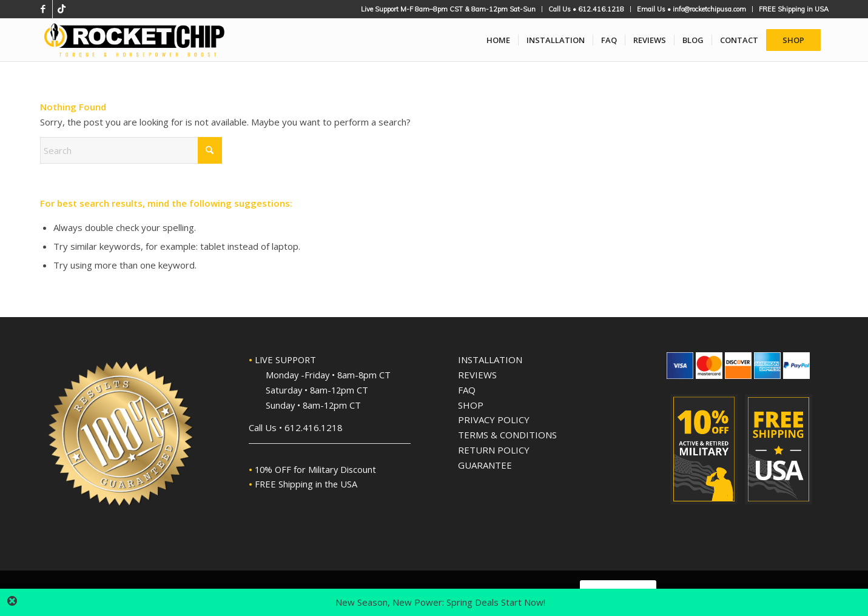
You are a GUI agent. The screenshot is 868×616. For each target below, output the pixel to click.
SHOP (471, 405)
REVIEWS (477, 375)
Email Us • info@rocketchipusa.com (691, 9)
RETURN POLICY (494, 450)
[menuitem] (449, 9)
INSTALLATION (490, 360)
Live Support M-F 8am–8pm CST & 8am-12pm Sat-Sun (448, 9)
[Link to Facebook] (43, 9)
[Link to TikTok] (62, 9)
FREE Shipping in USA (794, 9)
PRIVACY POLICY (494, 420)
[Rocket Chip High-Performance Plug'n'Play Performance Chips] (135, 40)
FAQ (467, 390)
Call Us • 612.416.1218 (586, 9)
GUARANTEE (485, 465)
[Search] (131, 150)
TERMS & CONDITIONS (507, 435)
